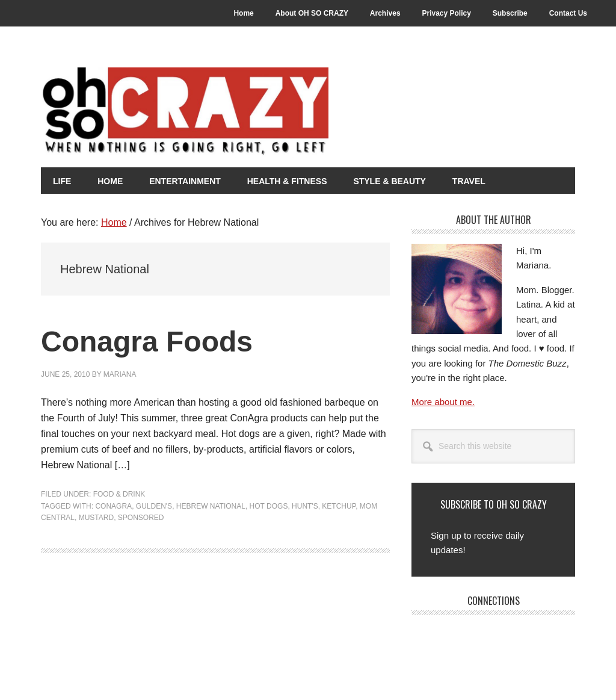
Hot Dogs (269, 506)
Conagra (113, 506)
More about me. (443, 402)
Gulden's (154, 506)
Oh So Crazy (251, 113)
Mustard (96, 518)
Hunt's (305, 506)
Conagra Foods (147, 342)
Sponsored (141, 518)
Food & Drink (119, 494)
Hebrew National (211, 506)
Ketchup (339, 506)
